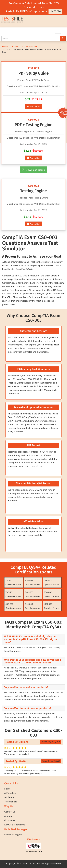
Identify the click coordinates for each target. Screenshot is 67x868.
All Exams (9, 797)
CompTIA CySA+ (30, 46)
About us (9, 816)
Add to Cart (33, 106)
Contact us (10, 812)
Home (5, 46)
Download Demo (33, 170)
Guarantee (10, 820)
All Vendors (10, 793)
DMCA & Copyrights (15, 825)
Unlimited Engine (13, 834)
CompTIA (15, 46)
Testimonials (11, 802)
